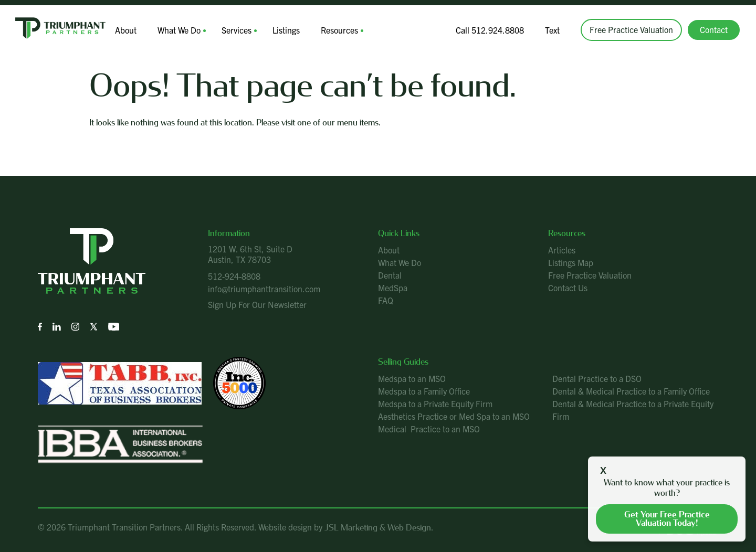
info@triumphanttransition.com (264, 289)
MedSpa (393, 288)
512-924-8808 (234, 276)
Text (552, 30)
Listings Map (571, 262)
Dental (390, 275)
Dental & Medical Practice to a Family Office (631, 391)
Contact (714, 29)
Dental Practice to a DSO (597, 378)
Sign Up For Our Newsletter (257, 304)
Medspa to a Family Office (424, 391)
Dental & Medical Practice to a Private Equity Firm (633, 410)
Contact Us (568, 288)
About (126, 30)
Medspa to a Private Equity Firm (435, 404)
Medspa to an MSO (412, 378)
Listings (286, 30)
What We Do (179, 30)
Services (237, 30)
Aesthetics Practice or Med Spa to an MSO (454, 416)
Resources (339, 30)
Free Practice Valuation (631, 29)
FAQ (386, 300)
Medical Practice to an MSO (429, 429)
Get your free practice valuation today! (667, 519)
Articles (562, 250)
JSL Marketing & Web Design (378, 528)
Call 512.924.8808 (490, 30)
